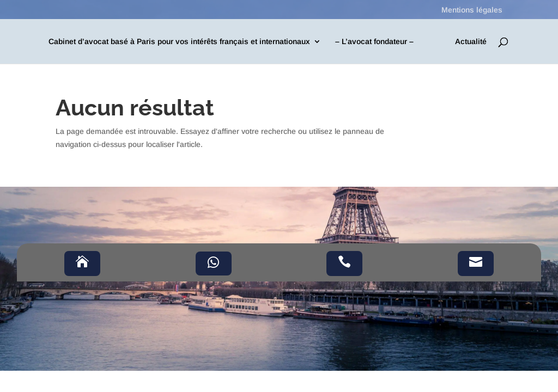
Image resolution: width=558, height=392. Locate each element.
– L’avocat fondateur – (374, 42)
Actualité (471, 42)
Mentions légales (472, 10)
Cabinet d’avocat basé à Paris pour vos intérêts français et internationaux (179, 42)
